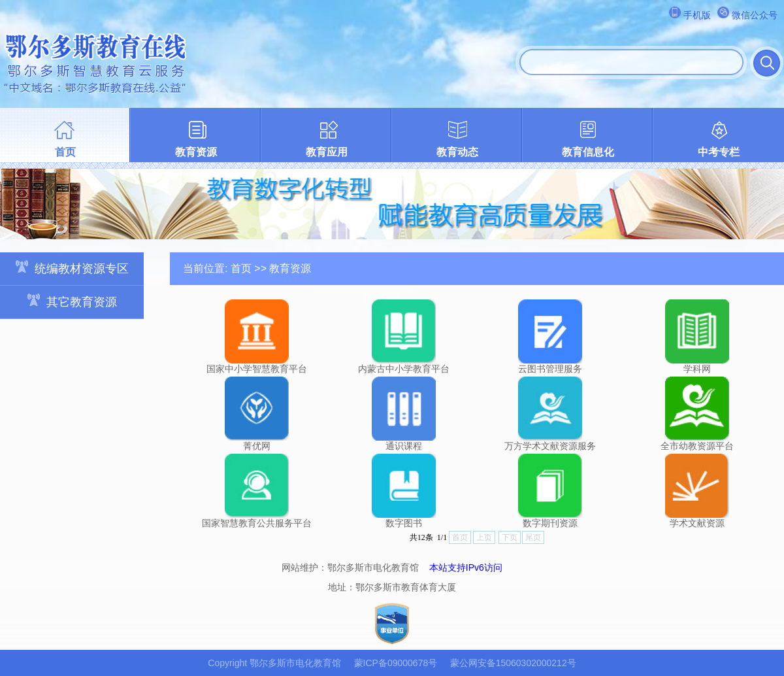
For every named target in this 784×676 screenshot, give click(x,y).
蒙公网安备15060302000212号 (513, 663)
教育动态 (457, 152)
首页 (65, 152)
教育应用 (327, 152)
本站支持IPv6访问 (466, 567)
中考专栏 (719, 152)
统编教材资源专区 (72, 268)
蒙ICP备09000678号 (396, 663)
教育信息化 (588, 152)
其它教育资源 (72, 301)
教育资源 (196, 152)
